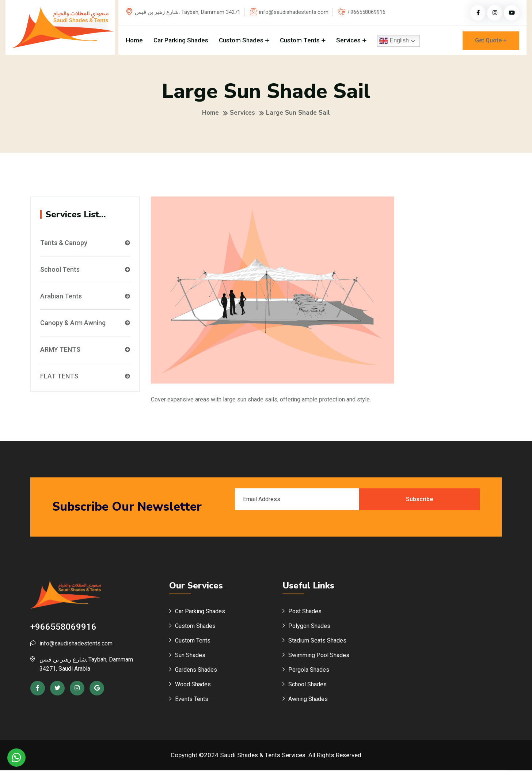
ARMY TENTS (85, 353)
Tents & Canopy (85, 246)
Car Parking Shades (181, 40)
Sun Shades (190, 659)
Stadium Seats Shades (317, 644)
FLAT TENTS (85, 380)
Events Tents (192, 703)
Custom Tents (300, 40)
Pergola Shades (309, 673)
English (394, 41)
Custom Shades (241, 40)
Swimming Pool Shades (319, 659)
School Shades (307, 688)
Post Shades (305, 615)
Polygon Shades (309, 630)
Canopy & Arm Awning (85, 326)
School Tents (85, 273)
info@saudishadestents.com (294, 12)
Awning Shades (308, 703)
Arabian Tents (85, 300)
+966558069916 (366, 12)
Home (134, 40)
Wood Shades (193, 688)
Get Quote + (491, 40)
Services (348, 40)
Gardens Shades (196, 673)
